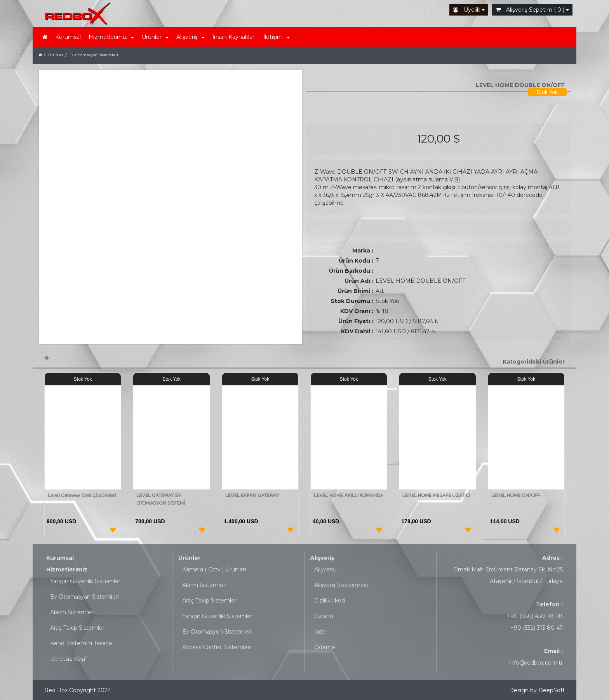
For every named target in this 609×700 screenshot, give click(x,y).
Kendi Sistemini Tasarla (81, 643)
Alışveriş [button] (191, 37)
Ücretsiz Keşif (69, 659)
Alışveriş (322, 558)
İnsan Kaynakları (234, 37)
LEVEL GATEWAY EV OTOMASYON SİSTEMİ (161, 499)
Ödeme (325, 647)
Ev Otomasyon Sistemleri (217, 632)
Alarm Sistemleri (72, 612)
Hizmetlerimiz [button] (111, 37)
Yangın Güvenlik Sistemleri (218, 616)
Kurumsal (68, 37)
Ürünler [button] (155, 37)
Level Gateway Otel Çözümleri (82, 495)
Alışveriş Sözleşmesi (341, 585)
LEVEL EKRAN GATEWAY (252, 495)
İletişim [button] (277, 37)
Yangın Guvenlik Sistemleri (86, 581)
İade (320, 632)
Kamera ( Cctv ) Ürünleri (214, 569)
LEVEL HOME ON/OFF (516, 495)
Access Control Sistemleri (217, 647)
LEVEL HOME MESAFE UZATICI (436, 495)
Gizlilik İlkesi (330, 601)
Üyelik (469, 10)
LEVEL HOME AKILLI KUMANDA (349, 495)
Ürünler (189, 558)
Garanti (324, 616)
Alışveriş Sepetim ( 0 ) (532, 10)
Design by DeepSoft (537, 690)
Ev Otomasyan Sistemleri (84, 597)
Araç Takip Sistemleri (78, 628)
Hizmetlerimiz (67, 569)
